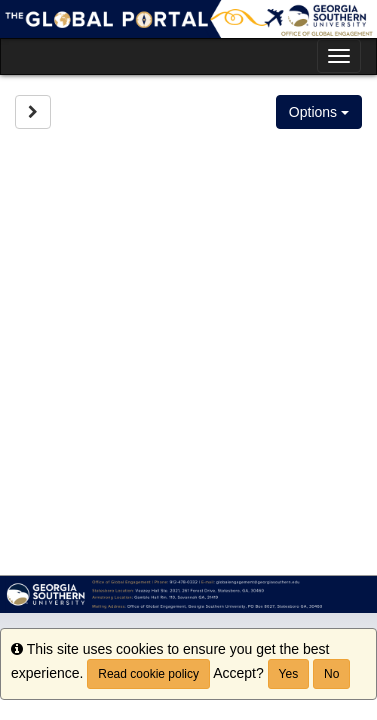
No (331, 674)
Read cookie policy (148, 674)
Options (319, 112)
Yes (289, 674)
